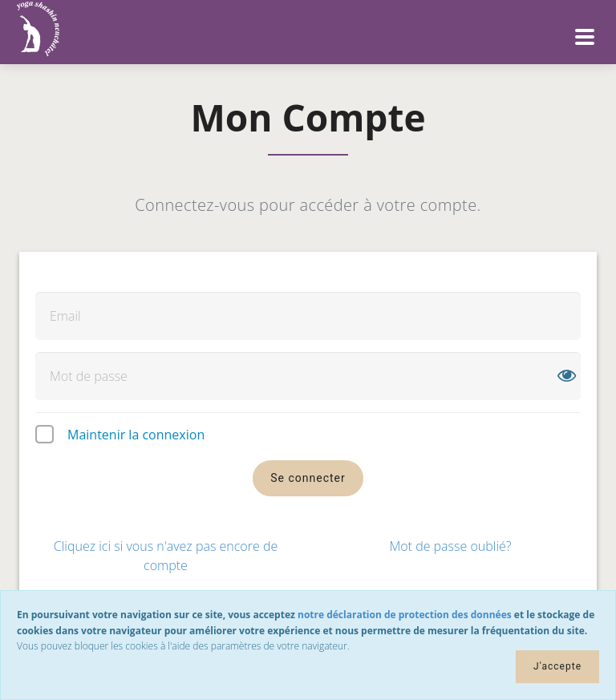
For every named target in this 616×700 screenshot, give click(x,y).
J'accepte (557, 666)
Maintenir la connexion (136, 435)
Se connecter (308, 478)
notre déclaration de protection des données (405, 615)
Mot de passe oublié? (450, 546)
